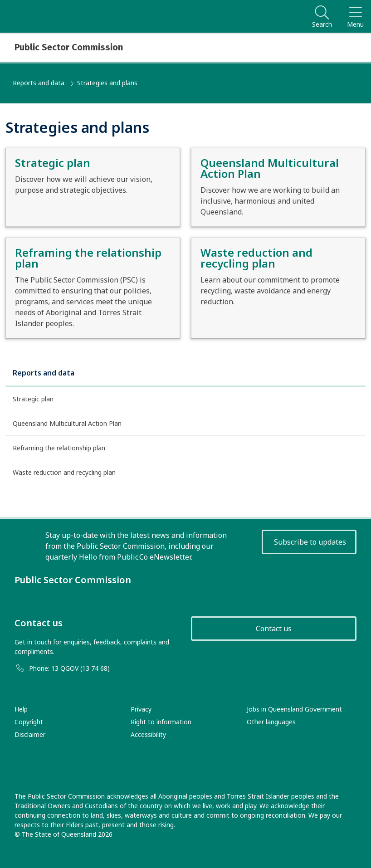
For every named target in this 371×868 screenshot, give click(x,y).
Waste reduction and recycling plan (64, 472)
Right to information (161, 722)
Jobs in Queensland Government (294, 709)
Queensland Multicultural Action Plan (67, 423)
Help (21, 709)
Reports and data (39, 83)
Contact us (274, 629)
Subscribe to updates (310, 542)
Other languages (271, 722)
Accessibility (148, 734)
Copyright (29, 722)
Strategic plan (33, 399)
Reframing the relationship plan (59, 448)
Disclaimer (30, 734)
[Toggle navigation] (355, 16)
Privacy (141, 709)
